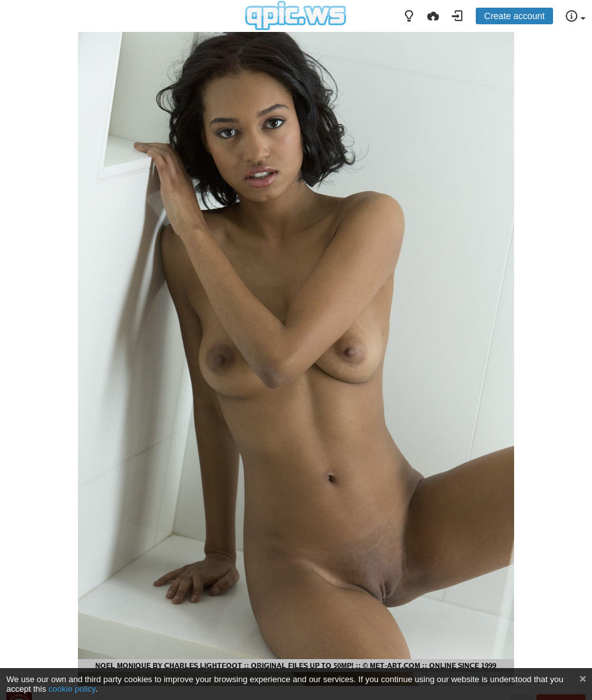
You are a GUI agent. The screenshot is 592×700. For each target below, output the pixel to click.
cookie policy (72, 689)
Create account (514, 16)
